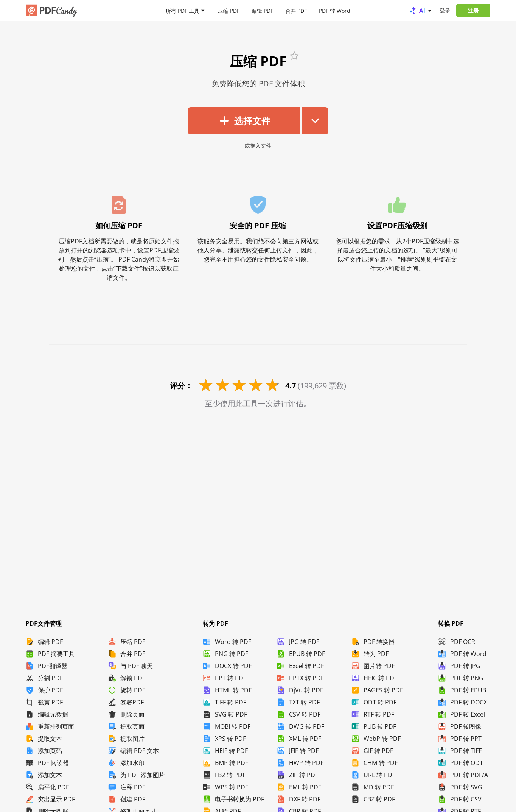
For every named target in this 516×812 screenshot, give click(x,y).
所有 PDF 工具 (183, 10)
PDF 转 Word (335, 10)
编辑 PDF (262, 10)
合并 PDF (296, 10)
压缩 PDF (229, 10)
